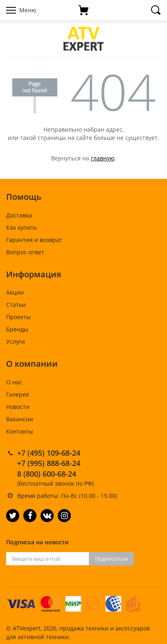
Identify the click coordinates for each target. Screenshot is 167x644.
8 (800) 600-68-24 (47, 474)
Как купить (21, 227)
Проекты (18, 317)
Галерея (18, 394)
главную (103, 158)
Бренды (17, 329)
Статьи (16, 305)
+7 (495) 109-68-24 (49, 453)
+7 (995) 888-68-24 (49, 463)
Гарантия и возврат (34, 240)
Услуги (16, 341)
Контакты (20, 431)
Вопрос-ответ (25, 252)
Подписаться (111, 559)
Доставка (19, 215)
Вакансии (20, 419)
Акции (15, 292)
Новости (18, 407)
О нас (14, 382)
